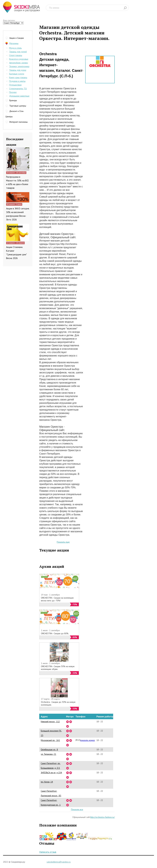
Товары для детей (18, 52)
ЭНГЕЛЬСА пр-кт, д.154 (51, 773)
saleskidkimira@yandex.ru (59, 862)
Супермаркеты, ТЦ (18, 89)
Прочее (13, 92)
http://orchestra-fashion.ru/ (102, 817)
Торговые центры (18, 106)
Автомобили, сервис (19, 63)
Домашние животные (19, 96)
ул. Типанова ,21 (48, 754)
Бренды (13, 100)
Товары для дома (18, 70)
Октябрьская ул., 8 (49, 749)
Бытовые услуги (17, 74)
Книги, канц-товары (18, 77)
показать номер (88, 740)
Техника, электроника (19, 66)
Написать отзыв (48, 852)
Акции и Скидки (17, 38)
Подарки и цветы (17, 81)
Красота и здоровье (19, 59)
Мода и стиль (15, 48)
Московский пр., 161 (50, 740)
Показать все (77, 809)
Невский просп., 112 (50, 722)
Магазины (14, 43)
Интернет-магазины (18, 122)
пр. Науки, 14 (47, 782)
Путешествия (15, 85)
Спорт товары (16, 55)
